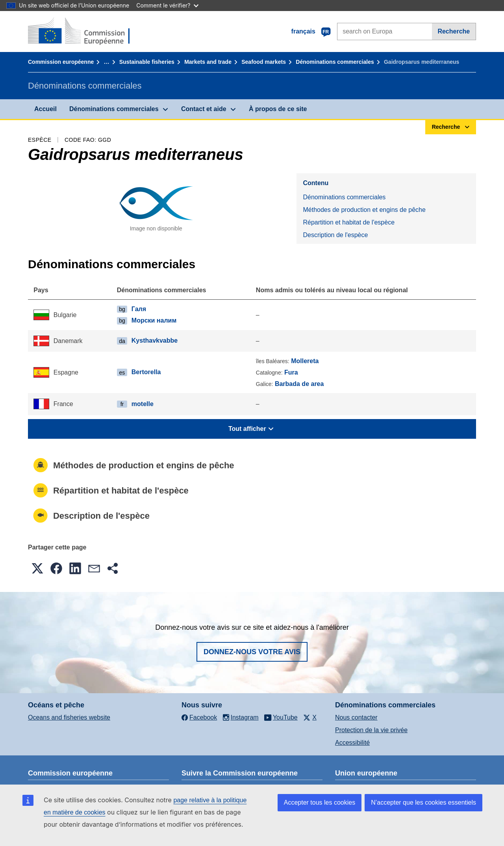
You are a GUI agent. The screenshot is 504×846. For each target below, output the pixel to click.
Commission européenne (61, 62)
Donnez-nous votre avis (252, 652)
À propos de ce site (278, 109)
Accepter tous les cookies (320, 802)
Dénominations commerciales (335, 62)
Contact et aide (204, 109)
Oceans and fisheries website (69, 717)
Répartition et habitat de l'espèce (349, 222)
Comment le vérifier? (167, 5)
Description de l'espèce (335, 235)
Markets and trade (208, 62)
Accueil (45, 109)
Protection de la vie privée (371, 730)
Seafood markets (264, 62)
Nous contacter (356, 717)
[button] (37, 568)
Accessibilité (352, 743)
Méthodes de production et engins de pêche (364, 210)
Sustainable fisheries (147, 62)
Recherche (454, 31)
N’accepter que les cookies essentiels (423, 802)
